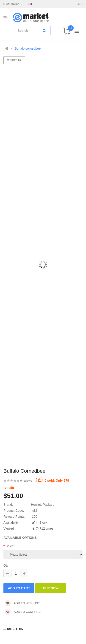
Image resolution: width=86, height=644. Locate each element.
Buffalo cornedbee (28, 48)
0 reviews (26, 481)
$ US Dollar (13, 4)
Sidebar (14, 60)
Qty (6, 565)
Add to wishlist (22, 603)
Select (10, 546)
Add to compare (23, 612)
